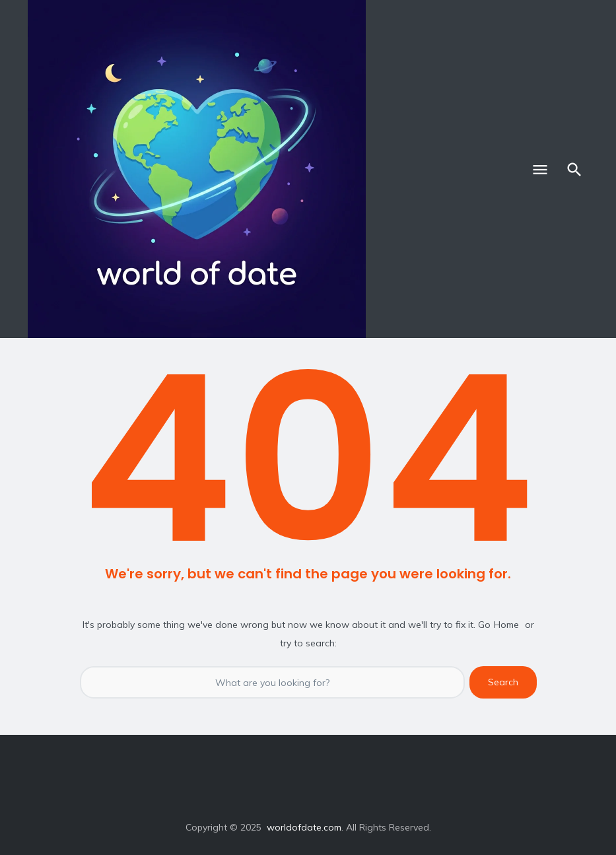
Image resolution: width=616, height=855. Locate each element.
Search (503, 682)
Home (506, 625)
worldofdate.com (304, 827)
